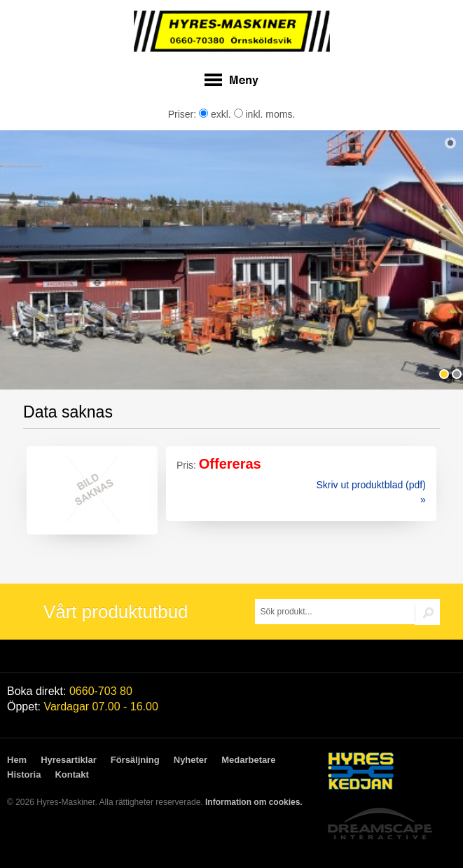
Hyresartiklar (69, 760)
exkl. (215, 114)
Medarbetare (248, 760)
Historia (24, 774)
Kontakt (71, 774)
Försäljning (135, 760)
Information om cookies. (254, 802)
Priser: (184, 114)
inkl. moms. (265, 114)
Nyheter (191, 760)
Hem (17, 760)
